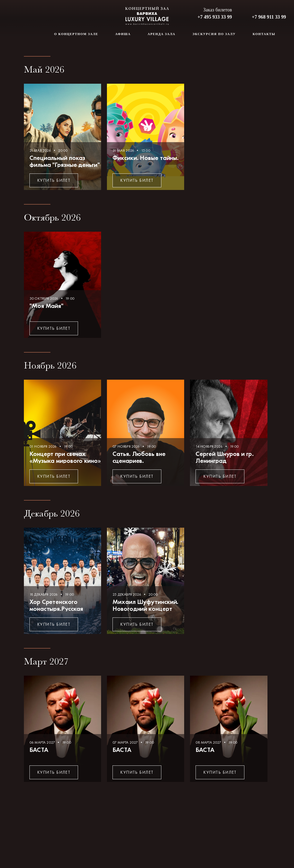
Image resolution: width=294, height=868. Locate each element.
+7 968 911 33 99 (269, 17)
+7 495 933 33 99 (215, 17)
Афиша (123, 34)
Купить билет (54, 180)
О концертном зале (76, 34)
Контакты (264, 34)
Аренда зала (161, 34)
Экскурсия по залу (214, 34)
